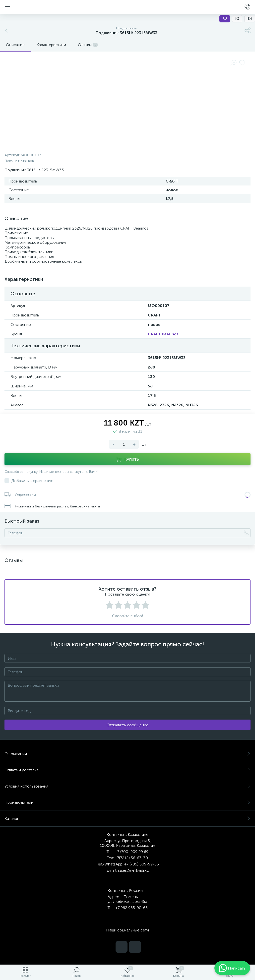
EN (250, 19)
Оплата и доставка (127, 770)
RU (225, 19)
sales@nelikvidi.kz (133, 870)
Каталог (127, 819)
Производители (127, 802)
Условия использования (127, 786)
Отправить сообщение (127, 725)
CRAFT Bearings (163, 334)
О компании (127, 754)
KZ (237, 19)
